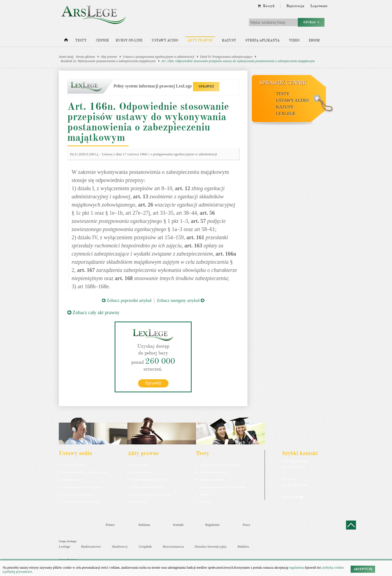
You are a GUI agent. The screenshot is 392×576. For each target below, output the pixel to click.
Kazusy (229, 40)
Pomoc (110, 525)
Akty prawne (200, 40)
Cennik (102, 40)
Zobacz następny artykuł (181, 300)
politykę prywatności (18, 572)
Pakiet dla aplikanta (75, 465)
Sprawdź (153, 383)
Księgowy (206, 501)
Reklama (144, 525)
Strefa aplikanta (262, 40)
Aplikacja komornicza (213, 472)
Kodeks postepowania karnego (81, 501)
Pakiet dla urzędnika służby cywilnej (85, 472)
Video (294, 40)
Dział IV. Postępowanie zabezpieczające (226, 57)
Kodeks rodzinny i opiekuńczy (150, 479)
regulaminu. (297, 568)
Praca (246, 525)
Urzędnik (145, 546)
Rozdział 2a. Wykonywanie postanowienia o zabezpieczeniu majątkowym (108, 61)
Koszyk (266, 6)
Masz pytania (293, 497)
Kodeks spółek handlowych (148, 487)
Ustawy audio (165, 40)
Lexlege (65, 546)
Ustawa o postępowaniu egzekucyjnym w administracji (159, 57)
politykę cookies (333, 568)
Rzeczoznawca (173, 546)
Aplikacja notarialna (212, 479)
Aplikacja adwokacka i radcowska (221, 465)
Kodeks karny (140, 465)
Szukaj (311, 22)
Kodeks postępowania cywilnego (83, 487)
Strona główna (85, 57)
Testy (81, 40)
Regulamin (212, 525)
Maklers (243, 546)
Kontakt (178, 525)
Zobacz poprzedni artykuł (127, 300)
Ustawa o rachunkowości (78, 494)
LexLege (286, 113)
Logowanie (319, 6)
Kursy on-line (129, 40)
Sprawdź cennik (283, 83)
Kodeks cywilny (73, 479)
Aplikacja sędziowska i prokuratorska (223, 487)
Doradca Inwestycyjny (211, 546)
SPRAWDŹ (206, 87)
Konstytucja (139, 501)
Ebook (314, 40)
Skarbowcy (120, 546)
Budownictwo (91, 546)
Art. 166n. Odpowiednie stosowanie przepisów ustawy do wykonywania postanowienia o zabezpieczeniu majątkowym (238, 61)
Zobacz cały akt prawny (93, 313)
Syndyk (205, 494)
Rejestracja (295, 6)
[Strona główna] (66, 41)
